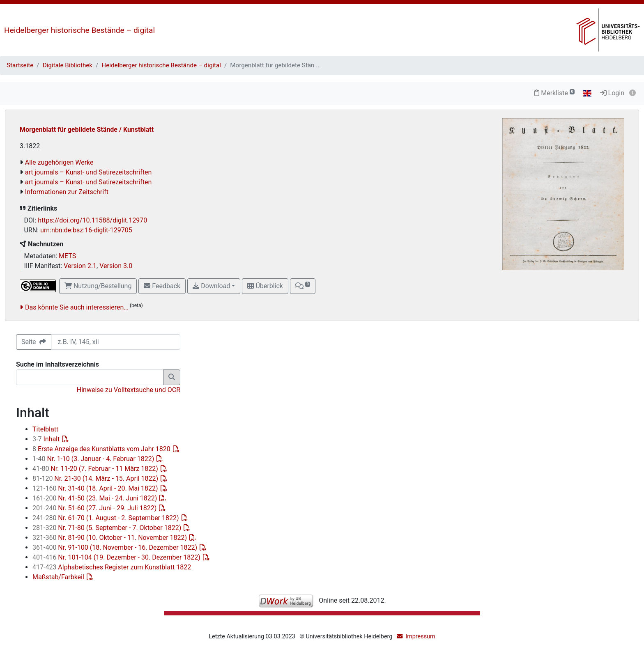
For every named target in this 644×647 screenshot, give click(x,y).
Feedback (162, 286)
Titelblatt (45, 429)
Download (211, 286)
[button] (303, 286)
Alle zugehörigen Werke (59, 162)
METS (67, 256)
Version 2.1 (80, 266)
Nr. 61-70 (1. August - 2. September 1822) (107, 518)
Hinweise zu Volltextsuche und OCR (129, 390)
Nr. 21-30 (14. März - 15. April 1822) (96, 478)
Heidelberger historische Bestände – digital (79, 30)
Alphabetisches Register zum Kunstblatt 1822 (112, 567)
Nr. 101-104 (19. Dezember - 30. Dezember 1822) (117, 557)
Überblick (265, 286)
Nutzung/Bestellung (98, 286)
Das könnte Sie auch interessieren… (77, 307)
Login (612, 93)
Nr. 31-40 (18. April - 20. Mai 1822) (96, 488)
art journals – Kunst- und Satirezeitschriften (88, 172)
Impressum (420, 637)
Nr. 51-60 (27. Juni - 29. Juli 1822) (95, 508)
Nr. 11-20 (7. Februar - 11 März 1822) (96, 469)
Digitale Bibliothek (68, 65)
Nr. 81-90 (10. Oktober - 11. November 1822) (110, 538)
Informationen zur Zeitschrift (67, 192)
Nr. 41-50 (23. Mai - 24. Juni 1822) (95, 498)
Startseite (20, 65)
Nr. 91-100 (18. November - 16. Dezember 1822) (116, 547)
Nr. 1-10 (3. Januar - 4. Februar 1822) (94, 459)
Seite (34, 342)
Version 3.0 (116, 266)
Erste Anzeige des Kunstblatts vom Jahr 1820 (102, 449)
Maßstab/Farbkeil (59, 577)
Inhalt (47, 439)
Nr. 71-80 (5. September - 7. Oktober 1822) (108, 528)
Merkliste (554, 93)
